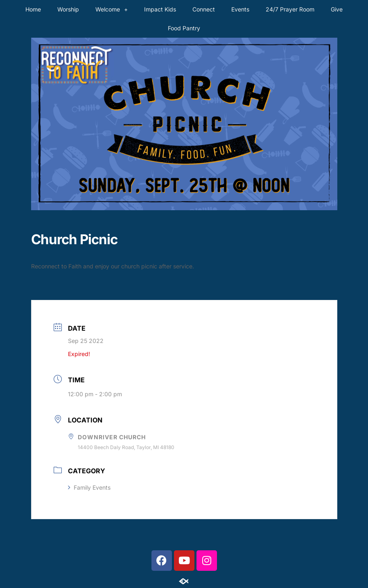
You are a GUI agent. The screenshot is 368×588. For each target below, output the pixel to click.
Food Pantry (184, 28)
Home (33, 9)
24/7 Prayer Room (290, 9)
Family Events (89, 487)
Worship (68, 9)
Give (337, 9)
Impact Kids (160, 9)
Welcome (112, 9)
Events (240, 9)
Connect (204, 9)
